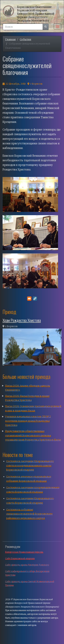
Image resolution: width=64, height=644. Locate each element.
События (26, 39)
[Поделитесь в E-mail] (29, 299)
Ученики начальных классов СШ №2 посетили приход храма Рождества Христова (28, 421)
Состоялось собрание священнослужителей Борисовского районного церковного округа (29, 514)
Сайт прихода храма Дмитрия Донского (27, 565)
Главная (10, 39)
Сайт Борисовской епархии (20, 558)
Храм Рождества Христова (22, 320)
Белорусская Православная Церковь (24, 552)
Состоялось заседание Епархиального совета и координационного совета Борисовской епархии (30, 466)
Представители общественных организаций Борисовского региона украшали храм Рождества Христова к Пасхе (33, 435)
